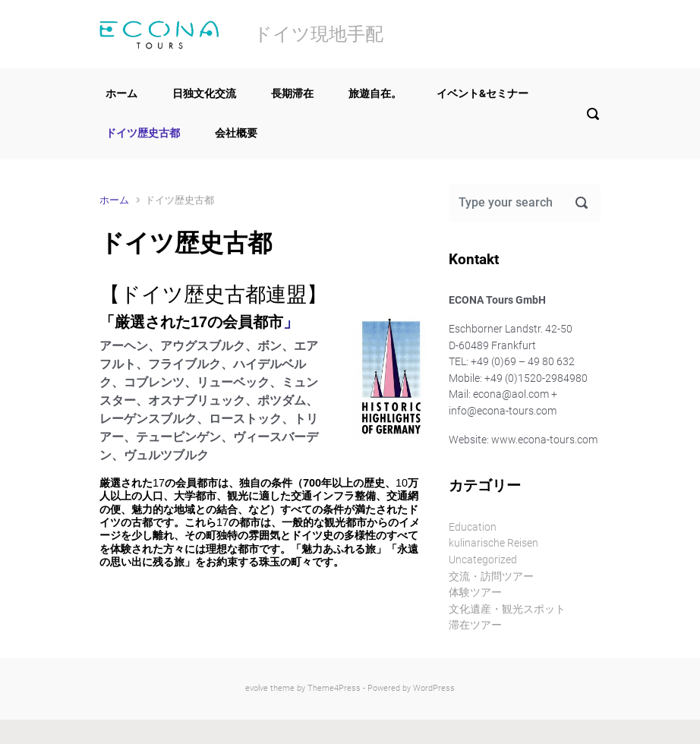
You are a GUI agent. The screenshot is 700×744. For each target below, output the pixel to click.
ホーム (121, 94)
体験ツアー (475, 593)
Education (473, 527)
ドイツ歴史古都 (143, 133)
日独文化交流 (204, 94)
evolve (257, 688)
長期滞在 (292, 94)
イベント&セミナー (482, 94)
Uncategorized (483, 560)
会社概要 (236, 133)
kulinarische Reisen (493, 543)
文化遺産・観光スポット (507, 609)
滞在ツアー (475, 625)
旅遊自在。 (375, 94)
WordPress (434, 688)
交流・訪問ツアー (491, 577)
